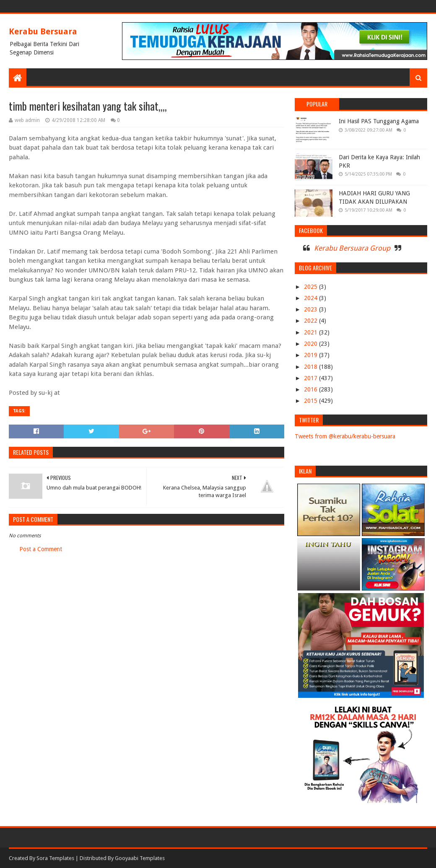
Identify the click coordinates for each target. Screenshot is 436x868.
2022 (311, 321)
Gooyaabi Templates (140, 858)
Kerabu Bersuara (43, 31)
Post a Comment (41, 549)
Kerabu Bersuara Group (352, 248)
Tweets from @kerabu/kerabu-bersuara (345, 436)
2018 (311, 367)
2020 (311, 344)
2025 (311, 287)
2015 (311, 401)
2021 (311, 332)
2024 (311, 298)
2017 (311, 378)
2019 (311, 355)
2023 (311, 309)
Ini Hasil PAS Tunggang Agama (379, 121)
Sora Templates (55, 858)
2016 (311, 389)
